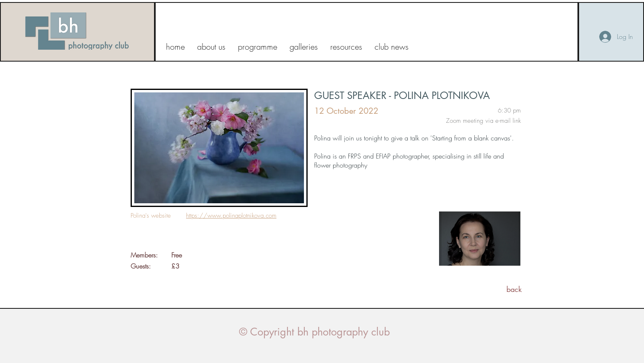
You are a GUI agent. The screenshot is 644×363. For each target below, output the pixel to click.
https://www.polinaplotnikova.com (231, 216)
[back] (514, 289)
